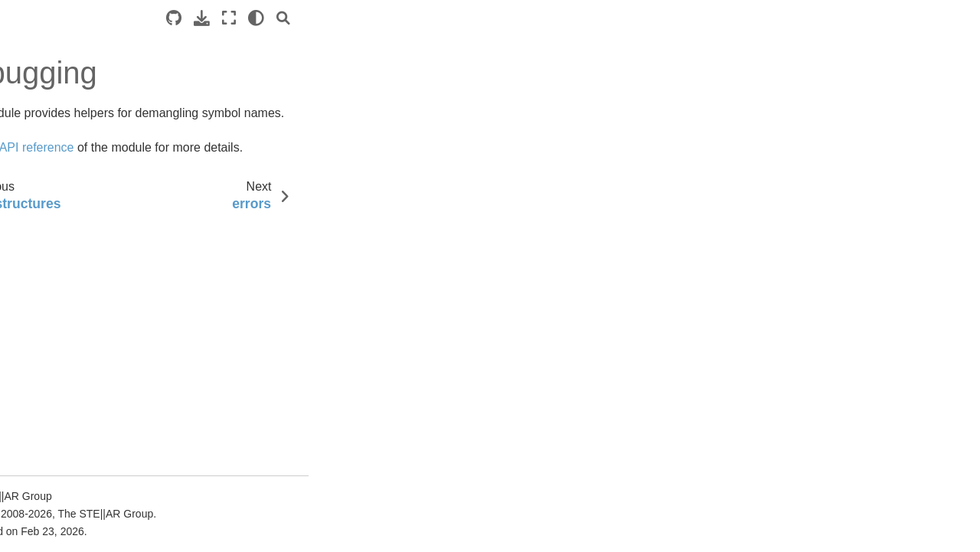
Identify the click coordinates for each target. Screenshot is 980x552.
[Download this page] (468, 18)
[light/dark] (523, 18)
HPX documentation (61, 112)
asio (47, 508)
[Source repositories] (440, 18)
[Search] (550, 18)
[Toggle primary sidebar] (221, 18)
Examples (36, 224)
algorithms (62, 459)
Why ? (39, 298)
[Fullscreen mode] (495, 18)
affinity (52, 434)
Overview (37, 386)
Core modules (61, 410)
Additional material (57, 322)
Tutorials (33, 201)
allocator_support (79, 483)
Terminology (42, 273)
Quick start (39, 176)
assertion (59, 531)
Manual (30, 249)
